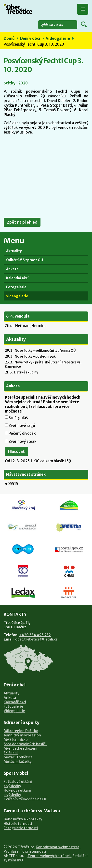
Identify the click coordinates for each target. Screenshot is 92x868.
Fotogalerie (16, 287)
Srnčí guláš (18, 418)
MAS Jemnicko (16, 740)
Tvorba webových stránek (49, 856)
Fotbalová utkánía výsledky (18, 784)
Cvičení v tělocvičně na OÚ (26, 799)
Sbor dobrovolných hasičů (25, 744)
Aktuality (14, 251)
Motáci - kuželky (18, 762)
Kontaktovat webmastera (58, 847)
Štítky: (10, 83)
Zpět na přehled (22, 222)
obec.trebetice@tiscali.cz (36, 639)
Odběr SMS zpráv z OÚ (25, 260)
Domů (9, 38)
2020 (23, 83)
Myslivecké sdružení (20, 748)
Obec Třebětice (19, 10)
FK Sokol (11, 753)
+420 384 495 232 (35, 635)
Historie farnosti (18, 824)
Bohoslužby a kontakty (23, 819)
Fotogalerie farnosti (21, 828)
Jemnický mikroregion (22, 735)
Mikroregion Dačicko (21, 731)
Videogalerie (58, 38)
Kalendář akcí (17, 278)
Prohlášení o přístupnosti (25, 851)
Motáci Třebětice (18, 757)
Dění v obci (30, 38)
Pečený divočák (22, 433)
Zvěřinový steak (22, 441)
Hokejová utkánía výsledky (17, 793)
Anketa (12, 269)
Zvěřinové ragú (22, 426)
